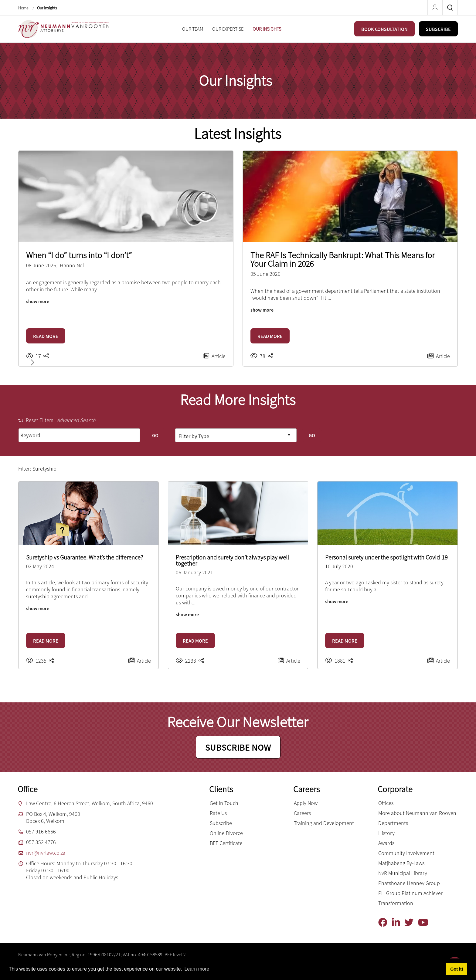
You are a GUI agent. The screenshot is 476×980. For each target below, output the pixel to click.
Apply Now (306, 803)
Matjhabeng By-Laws (401, 863)
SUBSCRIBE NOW (238, 747)
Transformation (396, 903)
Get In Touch (224, 803)
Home (24, 8)
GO (155, 435)
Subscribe (221, 823)
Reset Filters (36, 420)
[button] (31, 363)
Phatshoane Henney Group (409, 883)
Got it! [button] (457, 969)
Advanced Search (76, 420)
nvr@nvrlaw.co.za (46, 853)
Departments (393, 823)
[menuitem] (193, 29)
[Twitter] (411, 923)
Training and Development (324, 823)
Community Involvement (406, 853)
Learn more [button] (197, 969)
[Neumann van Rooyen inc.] (64, 28)
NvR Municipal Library (403, 873)
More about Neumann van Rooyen (417, 813)
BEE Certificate (226, 843)
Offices (386, 803)
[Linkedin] (398, 923)
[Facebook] (385, 923)
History (386, 833)
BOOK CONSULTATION (384, 29)
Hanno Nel (72, 265)
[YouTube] (425, 923)
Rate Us (218, 813)
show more (38, 301)
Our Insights (47, 8)
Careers (302, 813)
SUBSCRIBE (438, 29)
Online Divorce (226, 833)
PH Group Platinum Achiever (410, 893)
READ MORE (46, 336)
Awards (386, 843)
